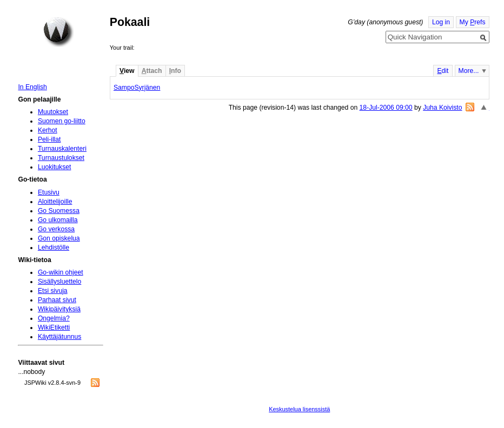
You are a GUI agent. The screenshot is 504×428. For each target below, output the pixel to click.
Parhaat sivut (57, 300)
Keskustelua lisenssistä (299, 409)
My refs (473, 22)
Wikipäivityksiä (59, 309)
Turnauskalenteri (62, 149)
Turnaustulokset (61, 158)
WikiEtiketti (54, 327)
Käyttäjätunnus (59, 337)
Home (58, 32)
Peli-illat (49, 139)
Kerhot (48, 130)
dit (443, 71)
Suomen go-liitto (62, 121)
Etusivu (49, 192)
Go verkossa (56, 229)
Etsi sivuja (53, 291)
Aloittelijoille (55, 202)
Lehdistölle (54, 248)
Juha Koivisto (442, 108)
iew (127, 71)
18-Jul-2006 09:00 (386, 108)
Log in (441, 22)
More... (469, 71)
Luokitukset (55, 167)
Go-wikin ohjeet (61, 272)
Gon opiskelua (59, 238)
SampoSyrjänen (137, 88)
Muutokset (53, 112)
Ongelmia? (54, 318)
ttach (152, 71)
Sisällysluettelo (59, 282)
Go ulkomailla (58, 220)
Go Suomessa (59, 211)
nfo (175, 71)
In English (32, 87)
